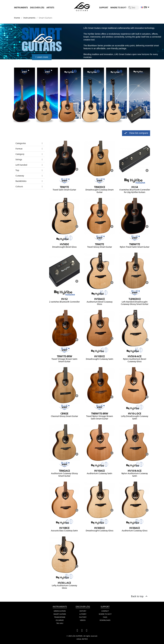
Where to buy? (105, 614)
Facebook (77, 630)
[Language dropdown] (145, 8)
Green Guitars (60, 611)
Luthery (83, 614)
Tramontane (60, 617)
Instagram (87, 630)
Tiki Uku (60, 623)
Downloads (105, 620)
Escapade (60, 620)
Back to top (140, 596)
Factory (83, 617)
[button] (42, 57)
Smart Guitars (60, 614)
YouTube (82, 630)
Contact (105, 611)
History (83, 611)
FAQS (105, 617)
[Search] (133, 8)
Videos (83, 620)
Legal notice (82, 639)
